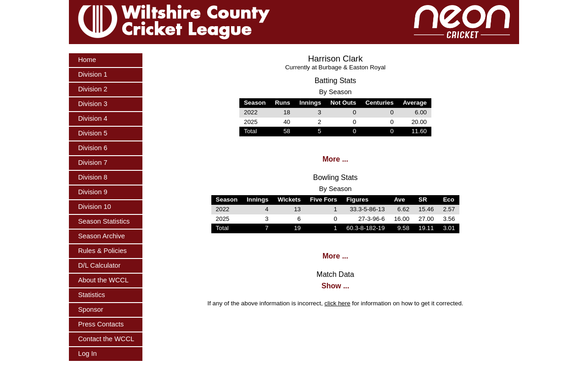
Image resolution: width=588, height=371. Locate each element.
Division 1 (93, 74)
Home (87, 60)
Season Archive (102, 236)
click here (337, 303)
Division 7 (93, 163)
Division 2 (93, 89)
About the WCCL (103, 280)
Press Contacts (101, 324)
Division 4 (93, 118)
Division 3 (93, 104)
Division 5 (93, 133)
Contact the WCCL (106, 339)
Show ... (335, 286)
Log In (88, 354)
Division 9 (93, 192)
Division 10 (95, 207)
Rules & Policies (102, 251)
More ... (335, 159)
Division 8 (93, 177)
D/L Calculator (99, 265)
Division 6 (93, 148)
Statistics (92, 295)
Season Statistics (104, 221)
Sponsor (91, 309)
